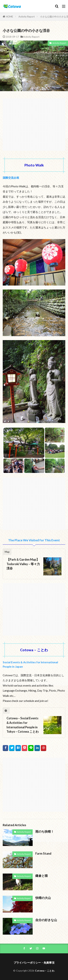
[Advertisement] (34, 123)
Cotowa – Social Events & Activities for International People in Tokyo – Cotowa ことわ (23, 725)
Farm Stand (43, 854)
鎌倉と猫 (42, 876)
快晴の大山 (43, 898)
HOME (10, 17)
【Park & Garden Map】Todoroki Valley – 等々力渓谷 (23, 564)
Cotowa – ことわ (45, 971)
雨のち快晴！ (45, 832)
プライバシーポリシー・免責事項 (34, 963)
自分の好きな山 (46, 920)
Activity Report (27, 17)
